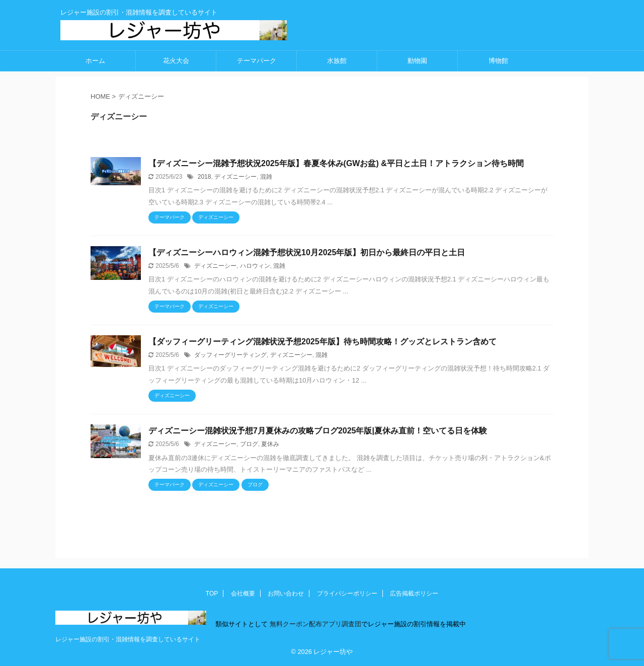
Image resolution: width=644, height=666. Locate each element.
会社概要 (243, 594)
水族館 (337, 61)
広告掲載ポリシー (414, 594)
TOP (212, 594)
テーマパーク (257, 61)
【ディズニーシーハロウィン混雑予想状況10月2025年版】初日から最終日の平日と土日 (307, 252)
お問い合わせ (286, 594)
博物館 (498, 61)
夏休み (270, 444)
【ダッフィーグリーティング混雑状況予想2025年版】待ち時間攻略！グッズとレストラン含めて (323, 342)
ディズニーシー (235, 177)
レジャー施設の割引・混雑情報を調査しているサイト (128, 639)
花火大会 (176, 61)
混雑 (266, 177)
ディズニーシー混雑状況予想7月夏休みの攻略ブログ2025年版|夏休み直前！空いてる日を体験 (318, 431)
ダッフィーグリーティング (230, 355)
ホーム (95, 61)
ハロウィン (255, 266)
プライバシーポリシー (347, 594)
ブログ (249, 444)
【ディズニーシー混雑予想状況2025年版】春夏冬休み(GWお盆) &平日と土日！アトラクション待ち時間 (336, 163)
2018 (205, 177)
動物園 (417, 61)
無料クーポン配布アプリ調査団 (314, 624)
